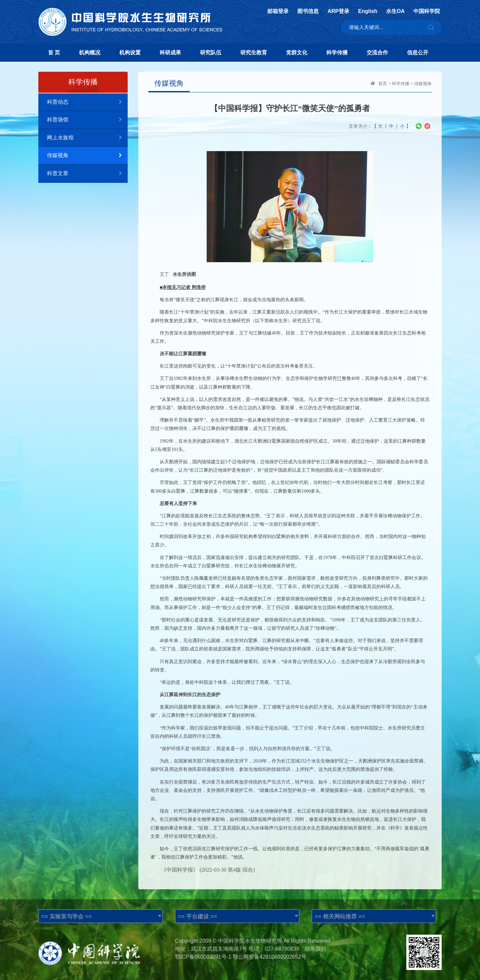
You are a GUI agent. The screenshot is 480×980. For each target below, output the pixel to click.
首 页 (54, 53)
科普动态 (87, 102)
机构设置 (130, 53)
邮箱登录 (278, 11)
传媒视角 (87, 156)
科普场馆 (87, 120)
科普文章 (87, 174)
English (368, 11)
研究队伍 (211, 53)
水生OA (395, 11)
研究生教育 (254, 53)
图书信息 (308, 11)
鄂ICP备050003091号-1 (203, 957)
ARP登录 (338, 11)
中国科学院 (427, 11)
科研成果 (170, 53)
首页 (383, 84)
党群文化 (297, 53)
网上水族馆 (87, 138)
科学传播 (337, 53)
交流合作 (377, 53)
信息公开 (418, 53)
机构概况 (90, 53)
